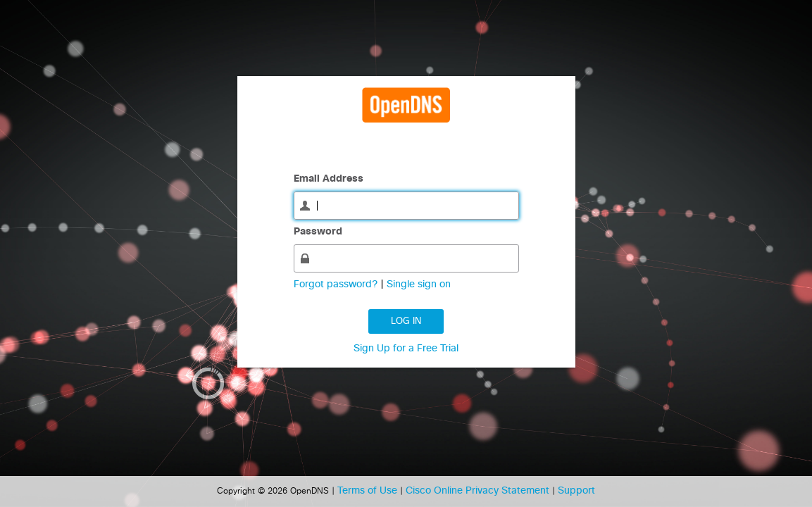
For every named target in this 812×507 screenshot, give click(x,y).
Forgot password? (337, 284)
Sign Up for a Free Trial (406, 349)
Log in (406, 321)
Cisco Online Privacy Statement (479, 491)
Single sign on (419, 284)
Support (576, 491)
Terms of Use (369, 491)
